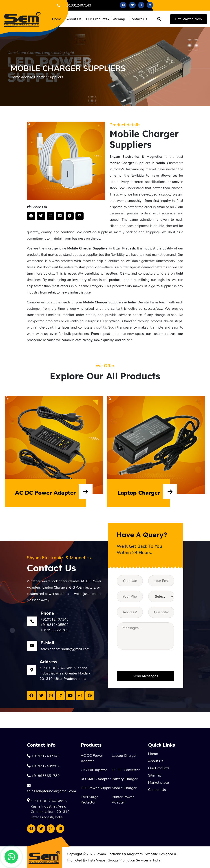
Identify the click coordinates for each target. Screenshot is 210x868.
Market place (159, 783)
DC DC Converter (126, 770)
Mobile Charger (124, 788)
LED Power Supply (96, 788)
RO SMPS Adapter (96, 779)
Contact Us (138, 19)
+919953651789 (55, 630)
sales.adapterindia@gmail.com (65, 649)
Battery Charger (125, 779)
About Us (74, 19)
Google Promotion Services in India (134, 860)
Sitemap (118, 19)
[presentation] (151, 662)
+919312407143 (73, 5)
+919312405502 (55, 625)
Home (57, 19)
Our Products (97, 19)
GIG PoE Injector (94, 770)
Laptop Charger (124, 756)
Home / (16, 77)
